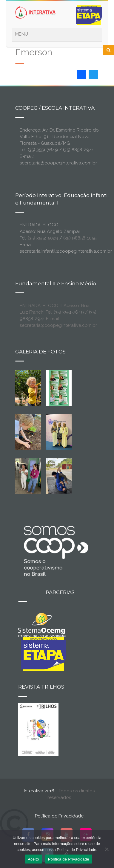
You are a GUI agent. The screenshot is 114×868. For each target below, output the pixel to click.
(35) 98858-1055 (80, 238)
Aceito (33, 859)
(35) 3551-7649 (69, 312)
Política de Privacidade (59, 816)
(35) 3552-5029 (43, 238)
